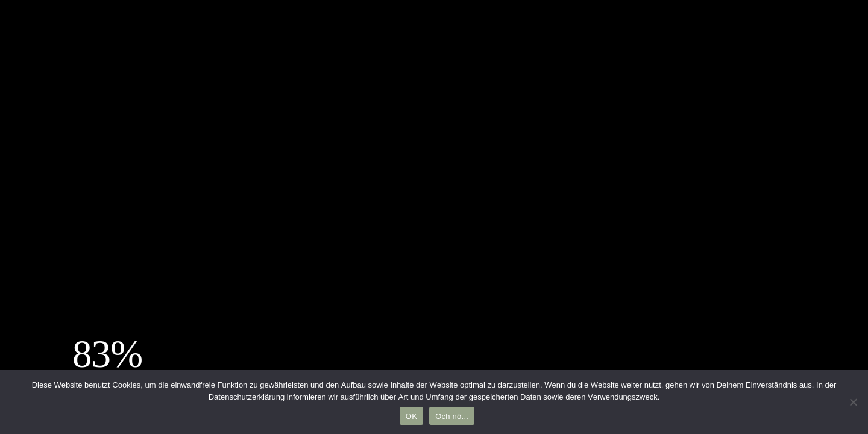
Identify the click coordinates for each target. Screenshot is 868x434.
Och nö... (452, 416)
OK (411, 416)
